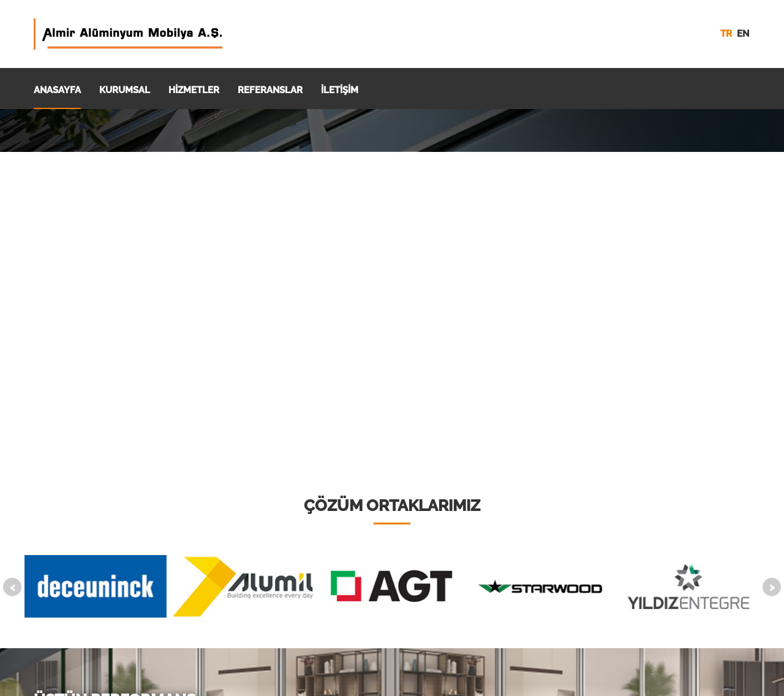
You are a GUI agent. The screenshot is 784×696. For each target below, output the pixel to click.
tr (726, 34)
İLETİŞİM (340, 90)
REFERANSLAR (270, 90)
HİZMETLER (194, 90)
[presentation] (12, 587)
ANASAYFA (57, 90)
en (743, 34)
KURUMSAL (125, 90)
